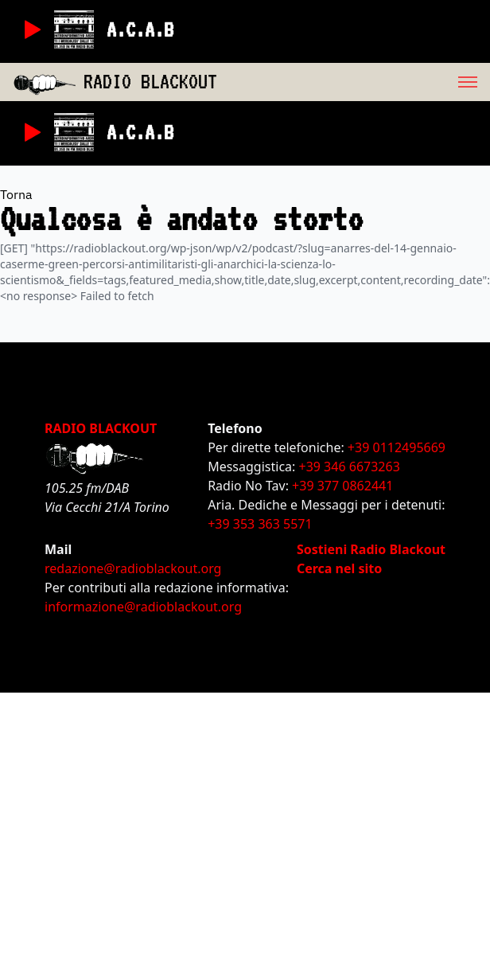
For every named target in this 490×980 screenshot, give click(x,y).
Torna (16, 194)
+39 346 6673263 (350, 467)
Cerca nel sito (339, 568)
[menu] (354, 82)
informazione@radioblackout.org (143, 607)
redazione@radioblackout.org (133, 568)
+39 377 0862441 (342, 486)
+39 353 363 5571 (260, 524)
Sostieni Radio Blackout (371, 549)
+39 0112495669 (397, 447)
